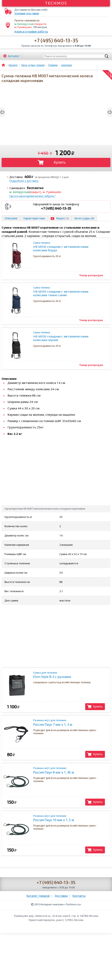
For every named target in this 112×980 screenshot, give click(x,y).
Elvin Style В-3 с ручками (68, 675)
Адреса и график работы (31, 32)
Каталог (14, 56)
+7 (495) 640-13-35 (56, 40)
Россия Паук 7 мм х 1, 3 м (68, 722)
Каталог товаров (38, 896)
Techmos (56, 3)
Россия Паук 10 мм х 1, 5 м (68, 818)
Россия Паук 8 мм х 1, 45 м (68, 770)
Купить (60, 162)
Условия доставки (27, 13)
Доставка (61, 896)
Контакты (79, 896)
